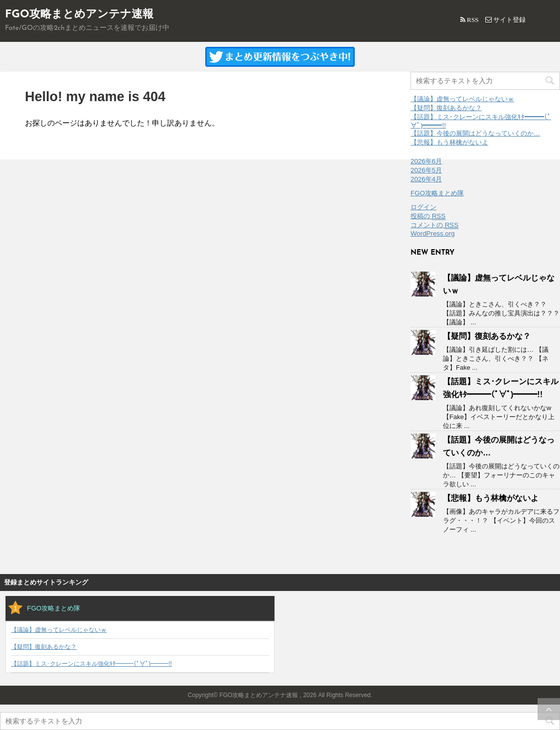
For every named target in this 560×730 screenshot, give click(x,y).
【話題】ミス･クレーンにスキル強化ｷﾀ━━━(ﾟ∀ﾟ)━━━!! (91, 664)
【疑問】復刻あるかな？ (446, 108)
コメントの (434, 225)
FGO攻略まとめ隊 (437, 193)
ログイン (423, 207)
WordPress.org (433, 233)
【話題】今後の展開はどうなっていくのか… (475, 133)
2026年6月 (426, 161)
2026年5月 (426, 170)
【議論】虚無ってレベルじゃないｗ (462, 99)
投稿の (428, 216)
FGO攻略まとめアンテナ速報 (79, 15)
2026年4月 (426, 179)
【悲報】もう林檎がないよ (449, 142)
